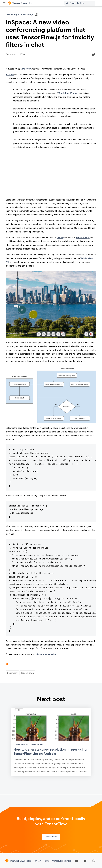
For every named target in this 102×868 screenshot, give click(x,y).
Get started (51, 837)
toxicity (60, 238)
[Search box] (83, 3)
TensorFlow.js (83, 238)
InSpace (10, 75)
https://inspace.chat (47, 654)
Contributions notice (61, 861)
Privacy (37, 861)
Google (28, 861)
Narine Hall (26, 69)
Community (12, 673)
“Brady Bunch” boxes (68, 93)
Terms (46, 861)
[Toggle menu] (4, 3)
